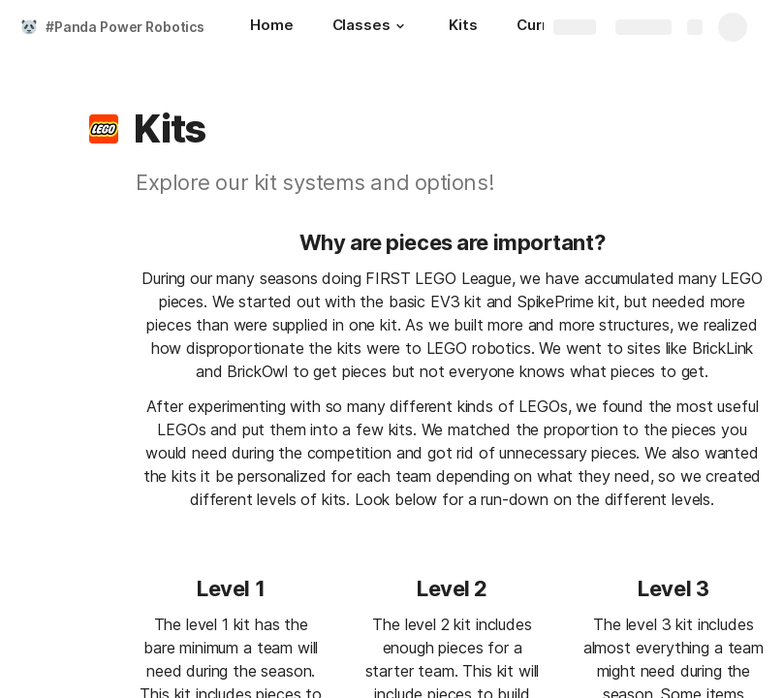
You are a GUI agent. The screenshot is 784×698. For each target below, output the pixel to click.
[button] (400, 26)
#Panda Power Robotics (125, 27)
